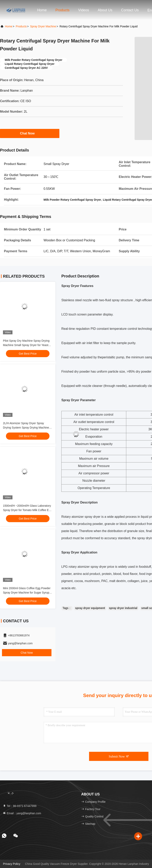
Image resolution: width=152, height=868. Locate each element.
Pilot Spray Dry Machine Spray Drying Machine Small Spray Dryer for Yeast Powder (26, 345)
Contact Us (130, 10)
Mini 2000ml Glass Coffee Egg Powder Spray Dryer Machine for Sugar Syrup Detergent (27, 593)
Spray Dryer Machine (43, 26)
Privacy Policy (12, 864)
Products (62, 10)
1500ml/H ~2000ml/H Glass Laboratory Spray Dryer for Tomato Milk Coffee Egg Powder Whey (27, 510)
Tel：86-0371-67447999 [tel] (20, 806)
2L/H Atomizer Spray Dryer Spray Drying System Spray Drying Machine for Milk (26, 428)
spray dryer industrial (123, 608)
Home (42, 10)
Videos (84, 10)
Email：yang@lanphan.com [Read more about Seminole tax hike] (22, 813)
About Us (105, 10)
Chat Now (30, 133)
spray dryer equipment (90, 608)
